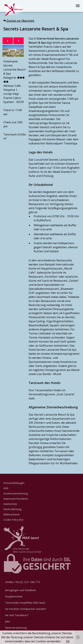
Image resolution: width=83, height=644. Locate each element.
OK (68, 641)
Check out (10, 122)
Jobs (8, 621)
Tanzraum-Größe (15, 134)
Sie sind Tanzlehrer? (17, 615)
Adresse (8, 86)
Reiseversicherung (16, 628)
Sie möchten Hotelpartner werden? (26, 609)
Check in (9, 110)
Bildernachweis (12, 514)
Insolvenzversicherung (15, 493)
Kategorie (10, 78)
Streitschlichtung (12, 509)
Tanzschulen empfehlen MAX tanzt (25, 603)
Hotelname (10, 61)
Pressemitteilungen (14, 483)
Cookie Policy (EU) (13, 520)
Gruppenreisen (14, 596)
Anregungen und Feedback (20, 590)
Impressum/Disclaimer (16, 499)
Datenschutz (10, 504)
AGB (6, 488)
